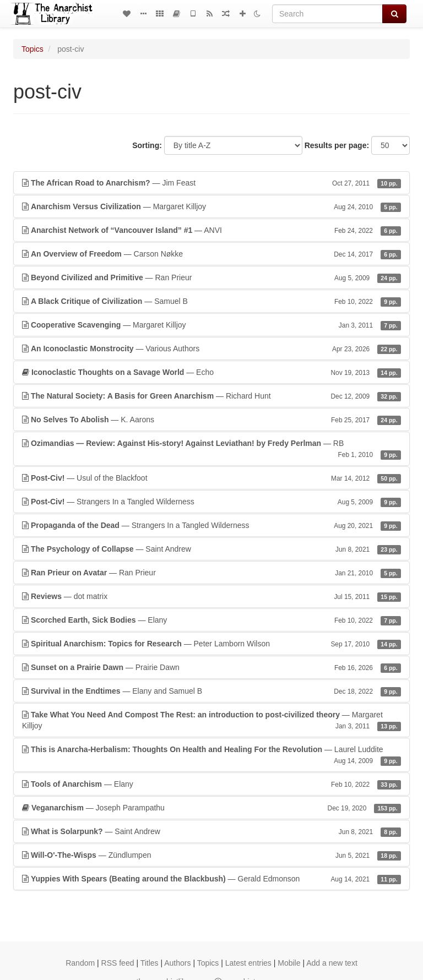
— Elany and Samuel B (211, 691)
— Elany (211, 620)
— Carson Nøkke (211, 254)
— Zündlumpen (211, 855)
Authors (177, 963)
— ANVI (211, 230)
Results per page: (337, 145)
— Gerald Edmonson (211, 879)
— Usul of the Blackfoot (211, 478)
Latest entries (248, 963)
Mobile (289, 963)
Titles (150, 963)
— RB (211, 449)
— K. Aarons (211, 420)
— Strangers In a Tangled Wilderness (211, 502)
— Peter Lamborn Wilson (211, 644)
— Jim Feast (211, 183)
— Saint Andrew (211, 549)
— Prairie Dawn (211, 667)
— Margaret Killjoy (211, 206)
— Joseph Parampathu (211, 808)
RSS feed (118, 963)
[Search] (327, 14)
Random (80, 963)
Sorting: (147, 145)
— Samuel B (211, 301)
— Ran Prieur (211, 277)
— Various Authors (211, 349)
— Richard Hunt (211, 396)
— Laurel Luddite (211, 755)
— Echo (211, 372)
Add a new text (332, 963)
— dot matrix (211, 596)
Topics (32, 49)
